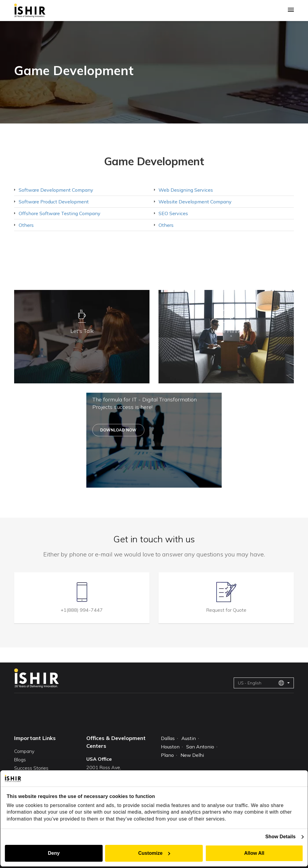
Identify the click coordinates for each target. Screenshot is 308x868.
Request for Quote (226, 610)
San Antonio (200, 747)
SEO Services (173, 213)
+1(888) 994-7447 (82, 610)
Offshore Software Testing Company (60, 213)
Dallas (168, 739)
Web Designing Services (186, 190)
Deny (53, 853)
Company (24, 751)
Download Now (118, 430)
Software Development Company (56, 190)
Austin (189, 739)
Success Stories (31, 768)
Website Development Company (195, 202)
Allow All (255, 853)
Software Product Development (54, 202)
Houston (170, 747)
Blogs (20, 759)
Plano (167, 756)
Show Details (281, 837)
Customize (154, 853)
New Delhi (192, 756)
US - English (261, 683)
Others (26, 225)
